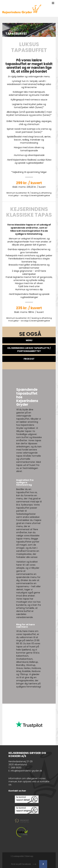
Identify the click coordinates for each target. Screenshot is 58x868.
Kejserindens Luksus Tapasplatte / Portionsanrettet (29, 350)
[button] (53, 3)
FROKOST (29, 359)
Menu (29, 340)
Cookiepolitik (18, 856)
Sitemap (29, 856)
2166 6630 (16, 768)
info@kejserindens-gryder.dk (26, 771)
